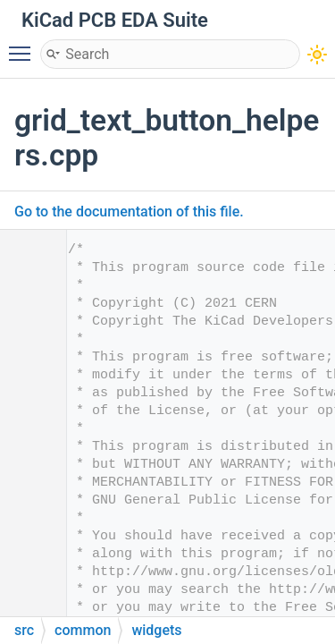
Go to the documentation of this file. (129, 212)
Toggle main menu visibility (24, 46)
